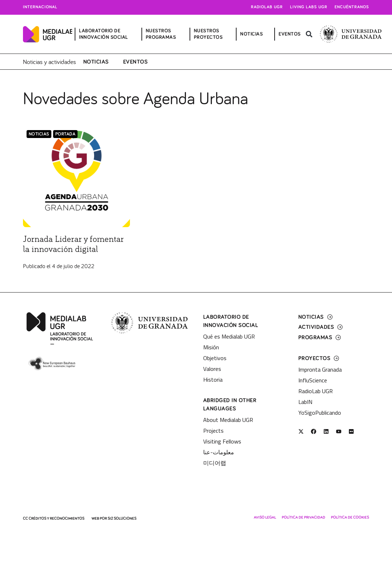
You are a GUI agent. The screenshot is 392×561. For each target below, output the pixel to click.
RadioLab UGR (316, 391)
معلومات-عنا (219, 452)
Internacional (40, 7)
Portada (66, 134)
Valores (212, 369)
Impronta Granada (320, 369)
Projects (213, 431)
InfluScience (313, 380)
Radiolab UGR (267, 7)
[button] (309, 34)
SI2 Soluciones (122, 518)
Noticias (96, 62)
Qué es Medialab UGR (229, 336)
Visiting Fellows (222, 441)
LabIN (305, 402)
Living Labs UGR (309, 7)
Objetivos (215, 358)
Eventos (136, 62)
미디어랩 (215, 463)
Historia (213, 380)
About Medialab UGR (228, 420)
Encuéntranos (352, 7)
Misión (211, 347)
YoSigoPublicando (320, 413)
